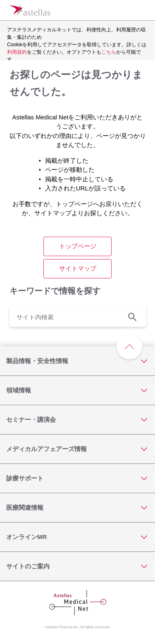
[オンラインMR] (77, 537)
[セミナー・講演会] (77, 420)
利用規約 (17, 52)
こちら (109, 52)
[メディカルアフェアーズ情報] (77, 449)
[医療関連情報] (77, 508)
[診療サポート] (77, 478)
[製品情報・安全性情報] (77, 361)
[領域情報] (77, 390)
